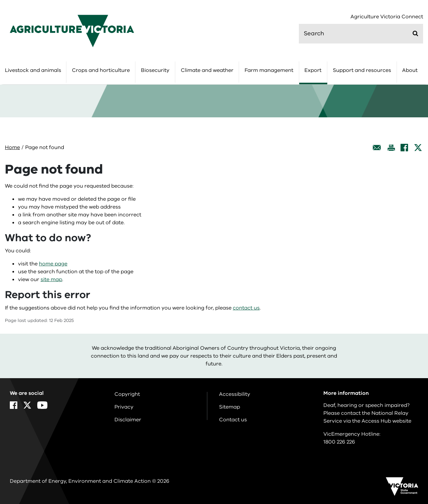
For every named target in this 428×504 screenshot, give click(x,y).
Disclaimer (128, 420)
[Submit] (415, 33)
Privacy (124, 407)
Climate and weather (207, 70)
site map (51, 279)
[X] (418, 148)
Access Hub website (386, 421)
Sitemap (230, 407)
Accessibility (235, 394)
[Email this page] (377, 148)
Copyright (127, 394)
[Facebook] (404, 148)
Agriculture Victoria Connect (387, 17)
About (410, 70)
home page (53, 264)
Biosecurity (155, 70)
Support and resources (362, 70)
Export (313, 70)
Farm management (269, 70)
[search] (361, 34)
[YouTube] (42, 405)
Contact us (233, 420)
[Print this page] (391, 148)
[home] (72, 31)
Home (12, 147)
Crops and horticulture (101, 70)
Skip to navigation (0, 0)
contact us (246, 308)
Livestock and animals (33, 70)
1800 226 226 (339, 442)
